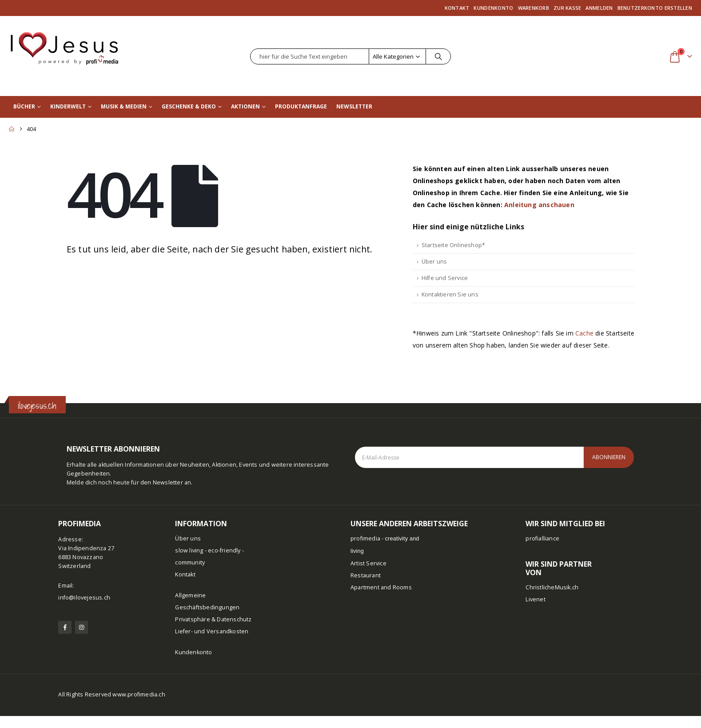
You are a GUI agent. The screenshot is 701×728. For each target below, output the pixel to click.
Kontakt (457, 8)
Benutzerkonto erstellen (655, 8)
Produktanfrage (301, 106)
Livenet (535, 599)
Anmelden (599, 8)
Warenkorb (534, 8)
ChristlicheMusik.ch (552, 587)
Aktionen (245, 106)
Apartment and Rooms (381, 587)
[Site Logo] (64, 44)
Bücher (24, 106)
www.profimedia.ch (139, 694)
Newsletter (354, 106)
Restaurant (366, 575)
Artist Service (368, 563)
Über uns (434, 262)
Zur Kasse (567, 8)
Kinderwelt (68, 106)
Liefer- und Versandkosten (212, 631)
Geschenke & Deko (189, 106)
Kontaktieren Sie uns (450, 294)
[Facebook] (65, 627)
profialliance (542, 538)
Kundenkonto (493, 8)
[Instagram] (82, 627)
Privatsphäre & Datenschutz (213, 619)
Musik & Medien (124, 106)
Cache (584, 333)
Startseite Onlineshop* (453, 245)
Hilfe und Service (445, 278)
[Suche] (438, 56)
